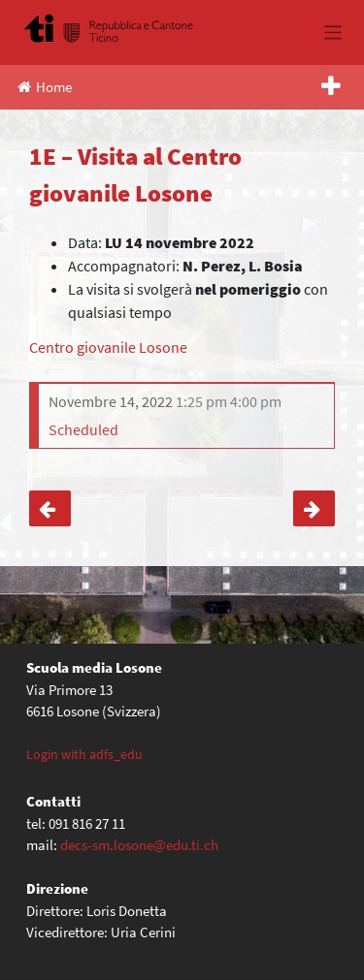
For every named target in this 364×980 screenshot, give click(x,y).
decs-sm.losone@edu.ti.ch (139, 845)
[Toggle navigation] (333, 32)
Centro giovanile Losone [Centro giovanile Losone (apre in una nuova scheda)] (108, 347)
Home (45, 87)
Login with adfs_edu (84, 754)
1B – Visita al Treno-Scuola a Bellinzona (314, 509)
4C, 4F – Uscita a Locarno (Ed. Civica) (50, 509)
